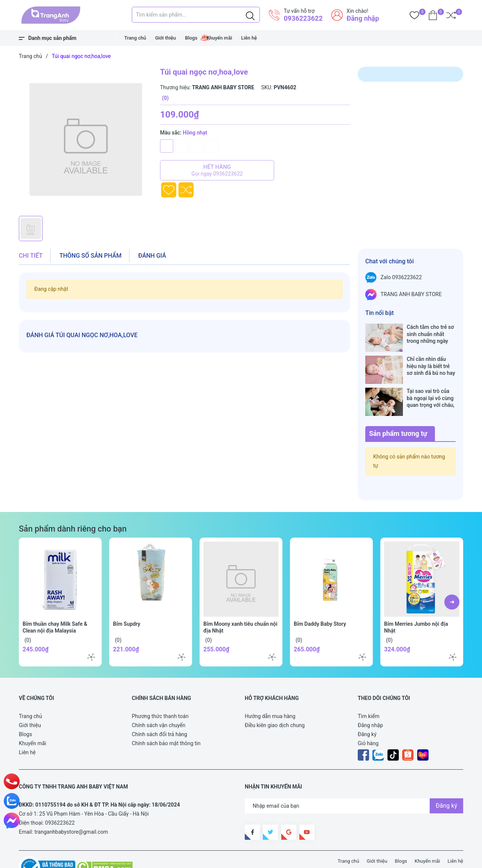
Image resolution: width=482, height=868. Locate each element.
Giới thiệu (165, 38)
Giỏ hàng (368, 720)
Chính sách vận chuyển (159, 701)
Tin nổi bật (380, 313)
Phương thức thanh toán (160, 692)
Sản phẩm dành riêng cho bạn (73, 505)
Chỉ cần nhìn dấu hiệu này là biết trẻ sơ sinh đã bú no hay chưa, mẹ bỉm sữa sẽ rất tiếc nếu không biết (431, 358)
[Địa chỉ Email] (354, 782)
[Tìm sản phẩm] (196, 15)
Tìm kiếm (369, 692)
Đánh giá (152, 256)
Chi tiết (31, 256)
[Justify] (250, 15)
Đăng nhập (363, 18)
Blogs (191, 38)
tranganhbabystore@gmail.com (71, 808)
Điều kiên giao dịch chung (275, 701)
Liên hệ (249, 38)
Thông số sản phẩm (91, 256)
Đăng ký (367, 711)
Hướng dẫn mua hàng (270, 692)
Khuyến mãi (219, 38)
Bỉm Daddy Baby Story (320, 600)
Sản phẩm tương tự (398, 410)
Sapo (158, 858)
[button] (452, 578)
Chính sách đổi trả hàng (159, 711)
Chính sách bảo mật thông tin (166, 720)
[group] (86, 139)
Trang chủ (135, 38)
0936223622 (303, 18)
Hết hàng (217, 170)
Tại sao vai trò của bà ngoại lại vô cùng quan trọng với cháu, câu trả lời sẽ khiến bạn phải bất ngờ (431, 382)
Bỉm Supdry (127, 600)
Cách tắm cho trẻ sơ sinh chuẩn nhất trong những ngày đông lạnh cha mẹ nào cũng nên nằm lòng (430, 334)
